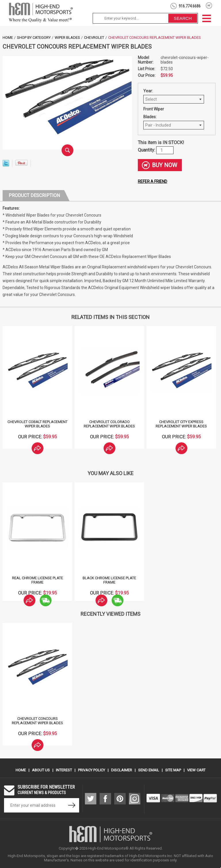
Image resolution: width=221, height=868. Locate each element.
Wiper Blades (67, 38)
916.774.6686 (190, 6)
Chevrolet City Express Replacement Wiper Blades (181, 424)
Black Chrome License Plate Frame (109, 580)
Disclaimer (122, 770)
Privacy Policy (92, 770)
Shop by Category (34, 38)
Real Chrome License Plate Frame (38, 580)
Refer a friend (153, 181)
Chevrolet (94, 38)
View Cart (196, 770)
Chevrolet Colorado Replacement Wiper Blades (109, 424)
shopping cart (209, 5)
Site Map (173, 770)
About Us (41, 770)
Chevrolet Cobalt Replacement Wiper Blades (38, 424)
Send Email (149, 770)
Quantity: (147, 150)
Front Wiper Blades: (154, 113)
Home (8, 38)
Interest (64, 770)
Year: (148, 91)
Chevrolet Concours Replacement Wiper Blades (37, 721)
